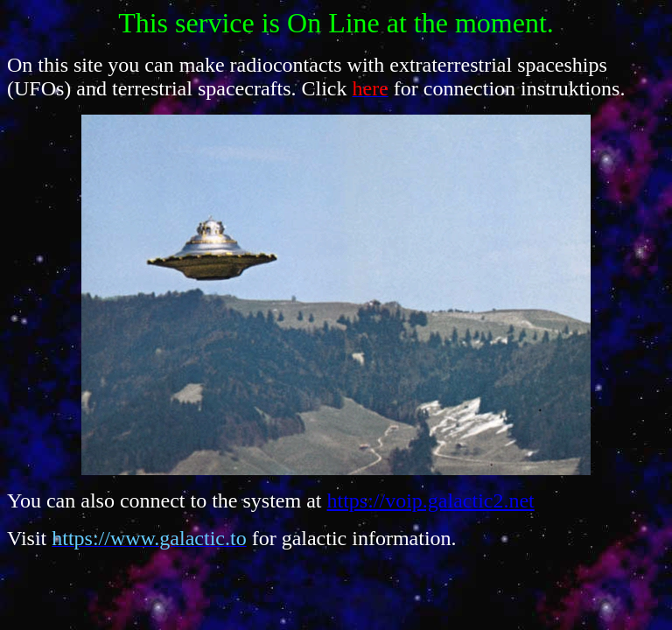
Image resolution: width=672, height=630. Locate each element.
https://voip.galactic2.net (431, 500)
